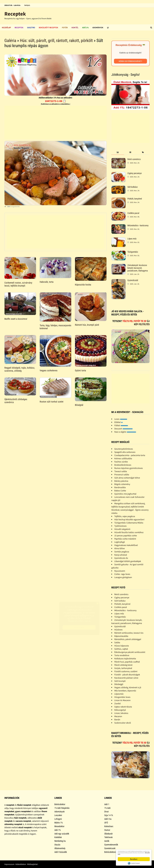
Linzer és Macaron (122, 700)
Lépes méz (132, 239)
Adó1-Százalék (61, 852)
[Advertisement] (56, 122)
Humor (107, 830)
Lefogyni (58, 819)
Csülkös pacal (133, 213)
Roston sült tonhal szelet (52, 402)
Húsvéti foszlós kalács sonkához (129, 532)
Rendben (134, 859)
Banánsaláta (120, 487)
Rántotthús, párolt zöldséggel (128, 639)
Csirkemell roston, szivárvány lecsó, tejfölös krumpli (18, 284)
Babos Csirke (120, 491)
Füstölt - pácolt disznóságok (127, 675)
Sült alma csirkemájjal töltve (127, 478)
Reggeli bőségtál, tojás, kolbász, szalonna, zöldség (20, 369)
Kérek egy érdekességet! (130, 61)
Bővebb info (133, 854)
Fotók (65, 27)
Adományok (98, 27)
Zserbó (117, 703)
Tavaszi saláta (121, 471)
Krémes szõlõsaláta (123, 458)
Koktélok (58, 837)
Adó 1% (85, 27)
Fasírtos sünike (121, 462)
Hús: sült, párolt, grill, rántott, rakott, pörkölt (56, 41)
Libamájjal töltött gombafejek (128, 561)
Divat (106, 812)
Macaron (118, 716)
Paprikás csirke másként (125, 539)
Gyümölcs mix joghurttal (125, 494)
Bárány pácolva (121, 481)
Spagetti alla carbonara (125, 452)
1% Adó (107, 808)
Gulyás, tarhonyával (123, 668)
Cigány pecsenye (135, 173)
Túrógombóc (133, 252)
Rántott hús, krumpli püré (87, 325)
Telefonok (108, 837)
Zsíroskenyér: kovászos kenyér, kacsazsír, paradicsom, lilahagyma (138, 268)
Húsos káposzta (122, 646)
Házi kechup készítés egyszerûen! (129, 519)
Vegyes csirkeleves (49, 370)
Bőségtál (79, 405)
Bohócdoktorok (111, 852)
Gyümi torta (80, 370)
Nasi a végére (125, 432)
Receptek (15, 14)
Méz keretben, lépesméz (125, 691)
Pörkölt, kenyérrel (135, 199)
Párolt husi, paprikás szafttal (127, 662)
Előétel (119, 422)
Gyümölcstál (133, 280)
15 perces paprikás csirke (126, 536)
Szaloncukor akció (123, 723)
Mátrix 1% (59, 823)
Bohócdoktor (60, 804)
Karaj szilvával (121, 555)
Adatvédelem (21, 864)
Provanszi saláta (122, 474)
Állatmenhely (60, 848)
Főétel (121, 425)
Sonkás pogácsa (122, 552)
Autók (107, 841)
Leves (121, 419)
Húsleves (118, 630)
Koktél (75, 27)
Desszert (124, 429)
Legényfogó (120, 542)
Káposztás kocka (83, 285)
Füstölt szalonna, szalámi (126, 671)
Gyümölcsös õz (121, 558)
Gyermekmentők (111, 845)
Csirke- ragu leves (122, 574)
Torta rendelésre (122, 655)
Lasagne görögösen (123, 577)
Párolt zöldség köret (123, 665)
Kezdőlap (6, 27)
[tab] (118, 152)
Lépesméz (119, 694)
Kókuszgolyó (120, 710)
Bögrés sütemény (122, 484)
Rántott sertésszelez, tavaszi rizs (129, 633)
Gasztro (31, 27)
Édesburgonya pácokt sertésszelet (130, 652)
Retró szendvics (134, 159)
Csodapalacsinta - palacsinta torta (130, 455)
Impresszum (9, 864)
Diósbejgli (119, 684)
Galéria (10, 41)
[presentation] (118, 152)
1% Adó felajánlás (62, 808)
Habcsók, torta (47, 282)
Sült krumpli (120, 681)
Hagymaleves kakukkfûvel (126, 545)
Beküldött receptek (48, 27)
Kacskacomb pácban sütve (126, 678)
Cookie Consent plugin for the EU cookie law (134, 863)
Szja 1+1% (109, 815)
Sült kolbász (133, 187)
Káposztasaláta (121, 636)
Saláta (117, 642)
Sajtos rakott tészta (123, 707)
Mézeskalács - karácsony (138, 225)
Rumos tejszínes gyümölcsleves (129, 468)
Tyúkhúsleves (120, 526)
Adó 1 (107, 804)
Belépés (27, 5)
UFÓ (106, 823)
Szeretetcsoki (110, 848)
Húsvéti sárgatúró (122, 529)
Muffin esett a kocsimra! (16, 319)
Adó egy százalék (62, 834)
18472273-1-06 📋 (55, 101)
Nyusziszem (120, 571)
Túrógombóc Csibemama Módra (129, 523)
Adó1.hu (108, 819)
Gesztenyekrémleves (124, 449)
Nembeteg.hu (60, 841)
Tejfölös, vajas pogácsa (125, 516)
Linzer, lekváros (121, 713)
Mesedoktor (59, 826)
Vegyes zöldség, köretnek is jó (128, 687)
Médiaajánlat (32, 864)
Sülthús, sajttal (121, 649)
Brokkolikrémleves (123, 465)
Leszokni (58, 815)
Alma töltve (120, 548)
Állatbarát (108, 834)
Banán (117, 720)
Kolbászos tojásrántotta (125, 658)
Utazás (57, 845)
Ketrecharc (109, 826)
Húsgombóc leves (122, 697)
